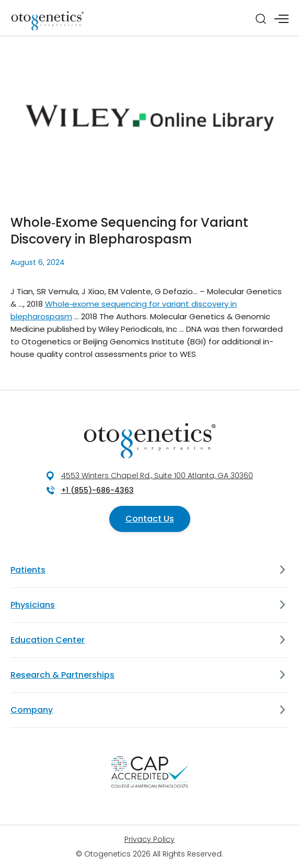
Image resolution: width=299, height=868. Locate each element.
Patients (28, 570)
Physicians (33, 605)
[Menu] (281, 19)
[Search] (261, 19)
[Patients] (282, 570)
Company (32, 710)
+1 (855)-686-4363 (97, 490)
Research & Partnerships (62, 675)
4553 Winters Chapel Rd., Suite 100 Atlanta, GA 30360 (157, 476)
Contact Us (150, 519)
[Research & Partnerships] (282, 675)
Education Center (48, 640)
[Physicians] (282, 605)
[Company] (282, 710)
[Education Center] (282, 640)
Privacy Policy (149, 839)
